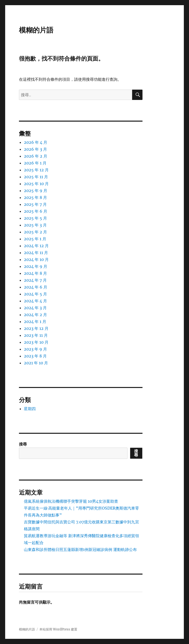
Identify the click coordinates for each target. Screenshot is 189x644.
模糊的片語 (36, 30)
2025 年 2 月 (35, 232)
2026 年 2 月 (36, 156)
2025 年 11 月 (36, 177)
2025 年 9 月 (36, 191)
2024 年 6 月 (36, 287)
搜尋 (23, 444)
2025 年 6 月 (36, 211)
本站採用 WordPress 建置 (58, 629)
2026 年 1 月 (35, 163)
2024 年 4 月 (35, 301)
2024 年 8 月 (35, 273)
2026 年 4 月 (36, 142)
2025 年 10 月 (36, 184)
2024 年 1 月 (35, 322)
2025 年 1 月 (35, 239)
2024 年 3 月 (35, 308)
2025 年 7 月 (35, 204)
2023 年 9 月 (35, 349)
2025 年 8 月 (35, 197)
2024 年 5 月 (35, 294)
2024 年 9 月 (36, 266)
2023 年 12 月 (36, 328)
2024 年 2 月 (35, 315)
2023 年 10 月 (36, 342)
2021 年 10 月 (36, 363)
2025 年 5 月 (35, 218)
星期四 (30, 409)
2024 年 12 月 (36, 246)
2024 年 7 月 (35, 280)
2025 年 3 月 (35, 225)
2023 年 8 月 (35, 356)
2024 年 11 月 (36, 253)
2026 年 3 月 (35, 149)
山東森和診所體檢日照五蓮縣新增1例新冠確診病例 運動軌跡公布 (80, 549)
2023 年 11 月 (36, 335)
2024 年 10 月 (36, 259)
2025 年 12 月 (36, 170)
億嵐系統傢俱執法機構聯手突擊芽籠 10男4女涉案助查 (71, 501)
